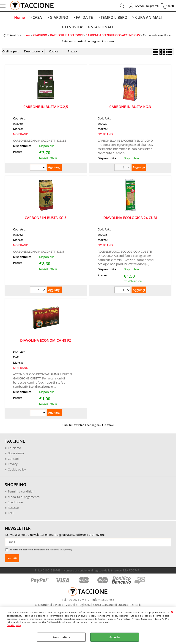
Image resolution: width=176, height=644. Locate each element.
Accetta (115, 637)
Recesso (13, 508)
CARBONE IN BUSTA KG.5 (46, 218)
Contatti (13, 459)
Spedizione (15, 503)
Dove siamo (16, 454)
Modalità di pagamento (24, 498)
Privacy (13, 465)
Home (20, 17)
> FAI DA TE (83, 17)
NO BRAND (21, 135)
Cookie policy (14, 625)
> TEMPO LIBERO (112, 17)
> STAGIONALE (101, 27)
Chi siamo (14, 449)
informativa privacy (61, 550)
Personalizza (62, 637)
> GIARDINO (58, 17)
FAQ (11, 514)
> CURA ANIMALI (147, 17)
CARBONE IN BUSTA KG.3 (130, 107)
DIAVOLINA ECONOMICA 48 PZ (46, 341)
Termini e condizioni (21, 492)
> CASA (36, 17)
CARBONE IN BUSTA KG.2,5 (46, 107)
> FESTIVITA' (73, 27)
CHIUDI (172, 612)
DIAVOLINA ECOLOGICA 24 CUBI (130, 218)
